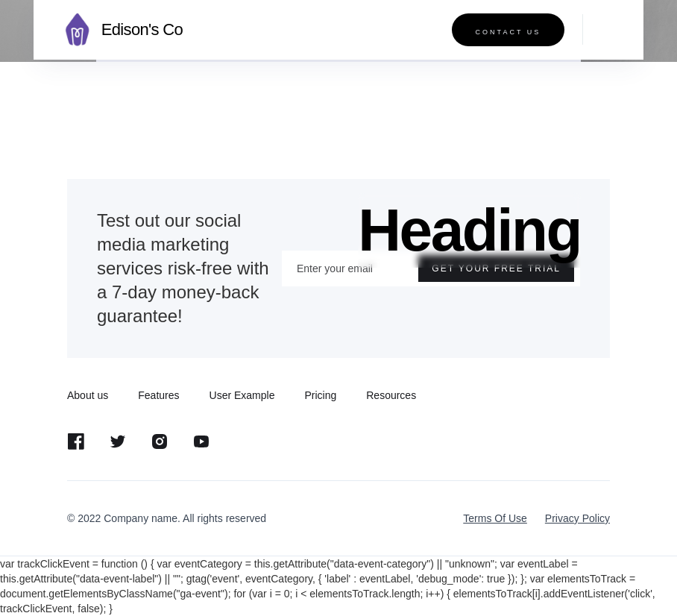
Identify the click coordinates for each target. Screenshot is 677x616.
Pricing (320, 395)
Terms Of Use (495, 518)
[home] (119, 29)
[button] (602, 29)
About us (88, 395)
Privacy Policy (577, 518)
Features (158, 395)
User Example (242, 395)
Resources (391, 395)
